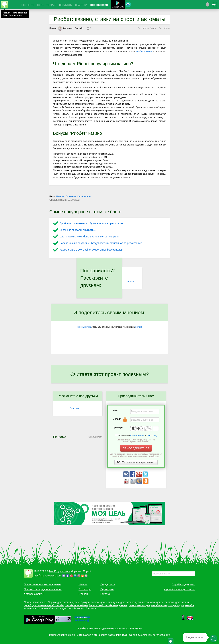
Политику (152, 435)
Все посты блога (147, 28)
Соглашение (137, 435)
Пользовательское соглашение (42, 584)
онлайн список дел (55, 608)
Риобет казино (144, 51)
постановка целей (153, 602)
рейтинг (139, 327)
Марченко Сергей (70, 28)
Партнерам (107, 589)
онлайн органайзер (76, 605)
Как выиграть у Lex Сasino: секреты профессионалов (91, 250)
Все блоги (164, 28)
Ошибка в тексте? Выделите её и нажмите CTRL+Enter (110, 629)
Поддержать (108, 584)
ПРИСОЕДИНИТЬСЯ (136, 448)
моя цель (114, 602)
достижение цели (131, 602)
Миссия (83, 584)
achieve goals (99, 602)
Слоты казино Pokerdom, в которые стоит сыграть (89, 237)
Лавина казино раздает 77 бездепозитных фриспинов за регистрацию (101, 243)
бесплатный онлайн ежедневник (108, 605)
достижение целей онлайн (48, 605)
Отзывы (83, 594)
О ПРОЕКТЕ (28, 5)
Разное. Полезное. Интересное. (74, 196)
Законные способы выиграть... (78, 230)
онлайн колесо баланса (82, 608)
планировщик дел (139, 605)
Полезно (130, 282)
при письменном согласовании (151, 635)
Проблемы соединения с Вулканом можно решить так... (93, 223)
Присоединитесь (84, 327)
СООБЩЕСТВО (99, 5)
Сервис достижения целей (63, 602)
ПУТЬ (40, 5)
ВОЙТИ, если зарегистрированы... (136, 462)
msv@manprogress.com (48, 576)
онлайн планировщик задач (168, 605)
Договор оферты (34, 594)
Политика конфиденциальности (43, 589)
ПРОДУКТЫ (66, 5)
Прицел (85, 602)
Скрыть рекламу (95, 437)
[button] (214, 639)
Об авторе (85, 589)
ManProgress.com (60, 571)
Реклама (105, 594)
